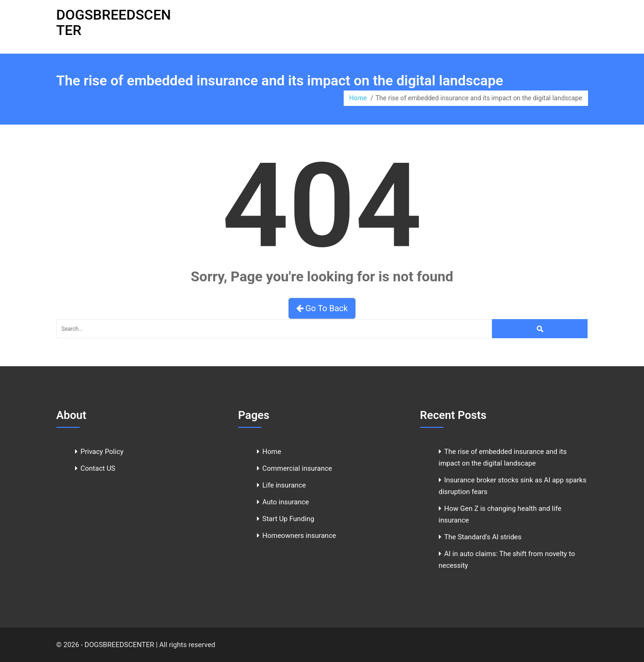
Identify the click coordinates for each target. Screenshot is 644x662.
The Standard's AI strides (483, 537)
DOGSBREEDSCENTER (114, 22)
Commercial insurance (298, 468)
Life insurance (284, 485)
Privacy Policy (102, 452)
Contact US (98, 468)
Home (358, 98)
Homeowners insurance (299, 536)
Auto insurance (286, 502)
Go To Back (322, 308)
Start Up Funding (288, 519)
